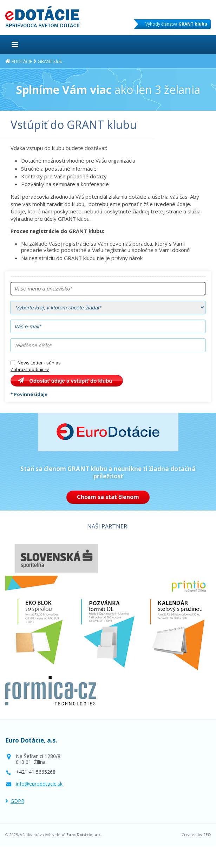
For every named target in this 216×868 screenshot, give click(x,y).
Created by (196, 835)
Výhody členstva (176, 24)
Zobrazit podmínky (30, 370)
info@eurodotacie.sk (39, 784)
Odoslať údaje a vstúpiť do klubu (71, 381)
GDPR (17, 801)
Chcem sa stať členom (108, 497)
